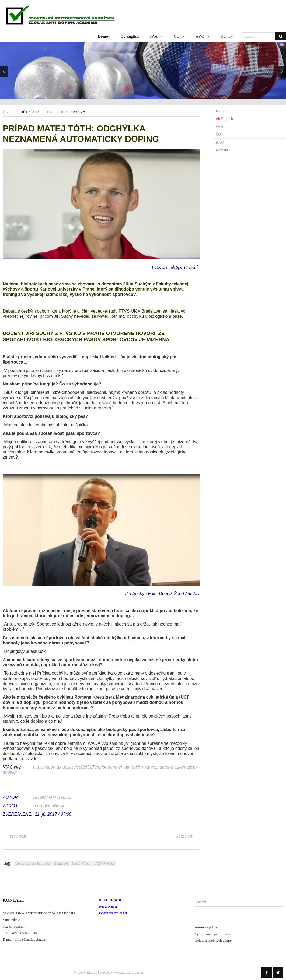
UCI (97, 863)
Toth (87, 863)
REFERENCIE (111, 900)
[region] (143, 70)
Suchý (76, 863)
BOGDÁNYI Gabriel (52, 797)
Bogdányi (61, 863)
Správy (78, 112)
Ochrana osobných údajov (214, 940)
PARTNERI (108, 906)
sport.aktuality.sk (48, 806)
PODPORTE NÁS (113, 913)
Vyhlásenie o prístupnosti (213, 934)
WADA (109, 863)
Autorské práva (206, 927)
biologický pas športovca (33, 863)
